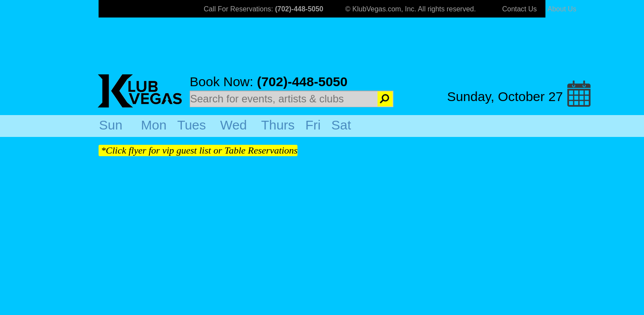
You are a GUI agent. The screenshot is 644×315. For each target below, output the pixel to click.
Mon (154, 125)
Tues (191, 125)
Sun (111, 125)
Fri (313, 125)
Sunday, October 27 (505, 96)
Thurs (278, 125)
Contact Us (519, 9)
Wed (233, 125)
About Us (562, 9)
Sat (341, 125)
